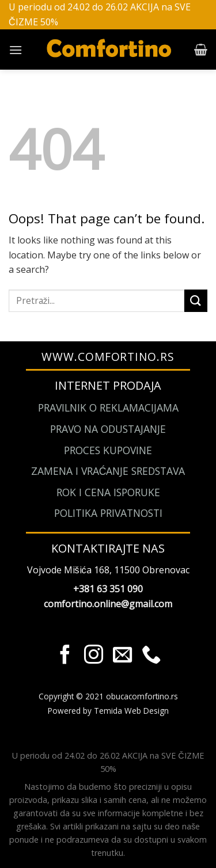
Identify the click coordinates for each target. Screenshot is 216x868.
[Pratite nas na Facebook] (65, 656)
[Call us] (151, 656)
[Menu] (16, 50)
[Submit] (196, 301)
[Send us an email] (122, 656)
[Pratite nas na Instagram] (94, 656)
